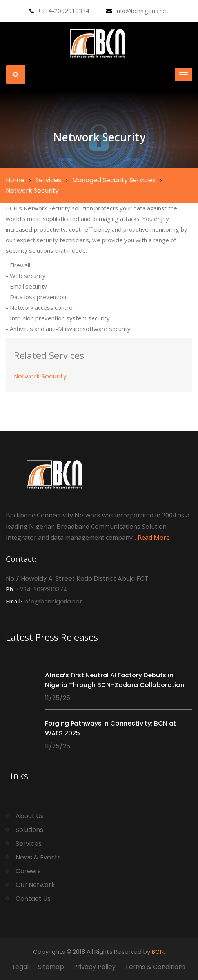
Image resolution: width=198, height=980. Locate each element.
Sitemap (51, 967)
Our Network (35, 885)
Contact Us (33, 899)
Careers (28, 871)
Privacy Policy (94, 967)
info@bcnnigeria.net (137, 11)
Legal (21, 967)
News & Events (38, 857)
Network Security (40, 376)
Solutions (29, 830)
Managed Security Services (114, 180)
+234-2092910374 (59, 11)
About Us (30, 816)
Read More (154, 538)
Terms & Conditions (155, 967)
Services (48, 180)
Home (15, 180)
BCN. (158, 952)
